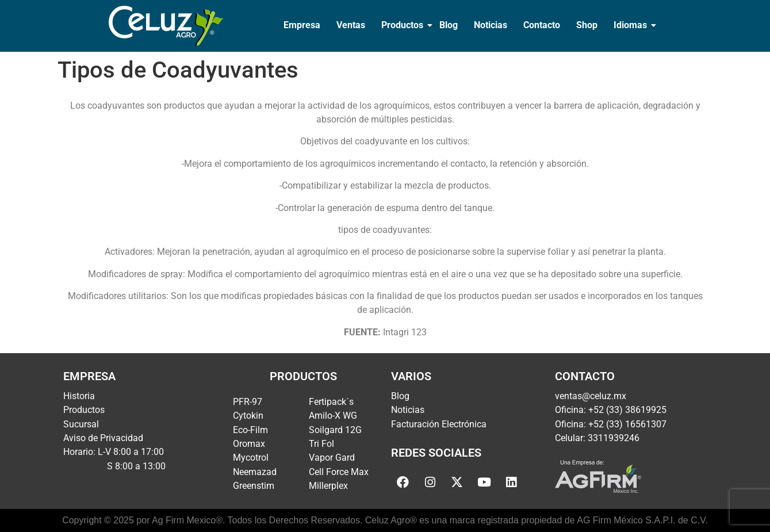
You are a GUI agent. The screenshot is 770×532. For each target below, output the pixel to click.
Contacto (542, 25)
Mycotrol (251, 458)
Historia (79, 396)
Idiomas (631, 25)
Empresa (302, 25)
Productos (403, 25)
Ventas (351, 25)
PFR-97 (248, 402)
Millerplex (328, 486)
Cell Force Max (339, 472)
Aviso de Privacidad (103, 438)
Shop (587, 25)
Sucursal (81, 424)
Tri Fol (321, 444)
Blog (449, 25)
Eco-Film (250, 430)
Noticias (491, 25)
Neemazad (255, 472)
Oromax (249, 444)
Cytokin (248, 416)
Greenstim (254, 486)
